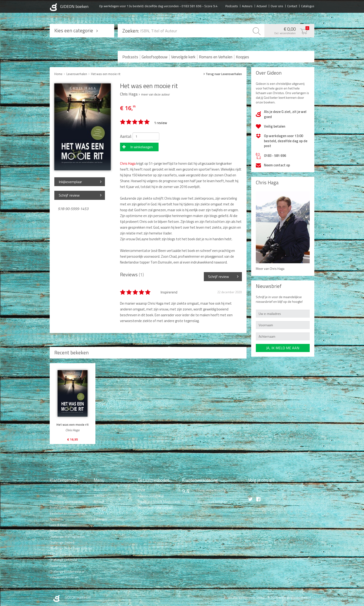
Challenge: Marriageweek (67, 536)
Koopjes (242, 57)
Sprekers (56, 519)
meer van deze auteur (156, 94)
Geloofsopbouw (155, 57)
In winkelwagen (142, 147)
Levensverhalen (77, 74)
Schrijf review (69, 195)
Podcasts (232, 6)
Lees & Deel (58, 525)
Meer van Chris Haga (270, 268)
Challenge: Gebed (62, 542)
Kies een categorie (74, 30)
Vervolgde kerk (183, 57)
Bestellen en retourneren (68, 513)
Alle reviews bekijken (212, 502)
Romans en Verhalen (216, 57)
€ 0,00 (288, 30)
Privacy (55, 531)
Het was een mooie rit (106, 74)
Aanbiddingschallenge (65, 490)
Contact (292, 6)
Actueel (262, 6)
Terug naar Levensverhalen (224, 74)
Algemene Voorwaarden (67, 502)
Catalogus (308, 6)
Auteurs (247, 6)
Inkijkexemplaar (70, 182)
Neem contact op (277, 165)
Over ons (277, 6)
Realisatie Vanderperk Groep (244, 597)
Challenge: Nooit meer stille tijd (71, 548)
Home (58, 74)
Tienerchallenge (61, 554)
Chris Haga (128, 163)
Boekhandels (59, 507)
